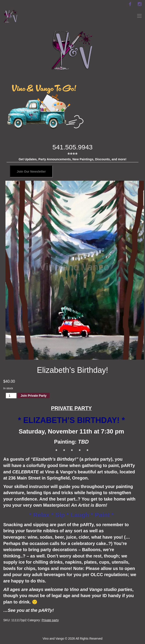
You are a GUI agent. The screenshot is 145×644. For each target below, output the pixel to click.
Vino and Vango (53, 639)
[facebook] (130, 4)
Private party (50, 620)
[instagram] (140, 4)
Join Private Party (33, 396)
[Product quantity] (11, 396)
